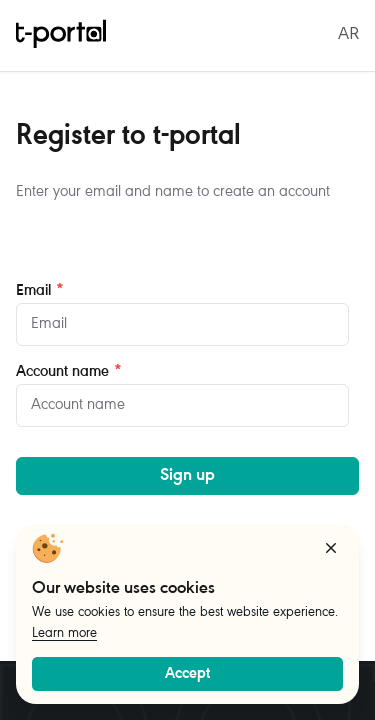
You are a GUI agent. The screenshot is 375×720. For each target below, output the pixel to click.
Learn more (64, 634)
